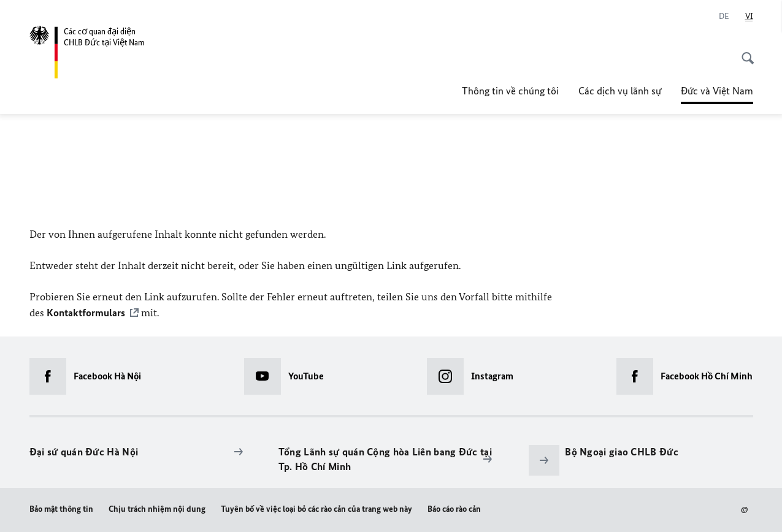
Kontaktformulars (86, 313)
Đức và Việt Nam (717, 87)
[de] (724, 17)
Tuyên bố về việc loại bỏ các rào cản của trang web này (316, 508)
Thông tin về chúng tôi (510, 91)
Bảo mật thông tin (61, 508)
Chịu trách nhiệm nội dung (157, 508)
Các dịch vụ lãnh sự (620, 91)
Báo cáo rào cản (454, 508)
